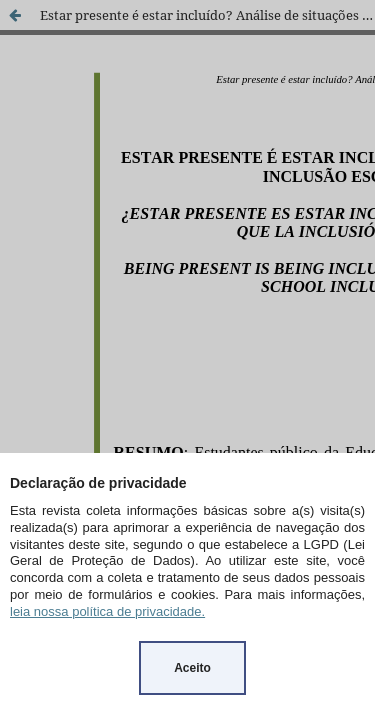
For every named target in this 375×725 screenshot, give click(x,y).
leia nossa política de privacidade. (107, 611)
